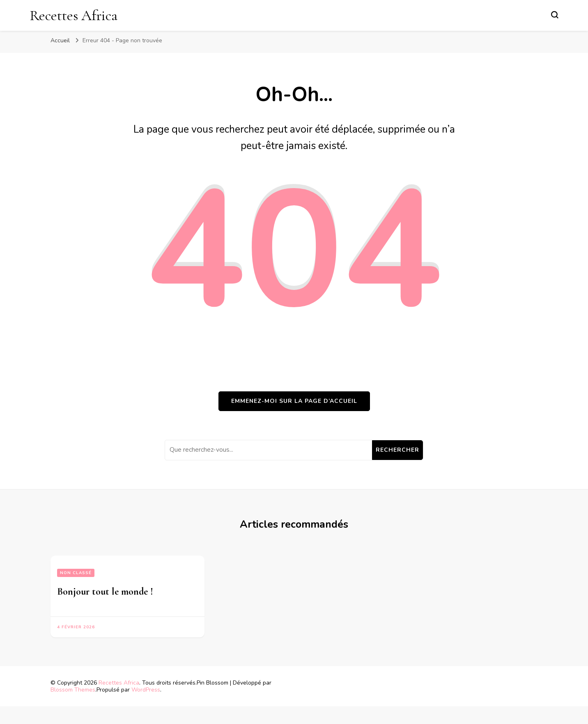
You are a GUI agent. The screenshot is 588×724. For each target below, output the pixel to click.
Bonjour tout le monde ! (105, 592)
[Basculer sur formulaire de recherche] (555, 15)
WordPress (146, 690)
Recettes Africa (73, 15)
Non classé (76, 573)
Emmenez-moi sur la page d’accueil (294, 401)
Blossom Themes (73, 690)
